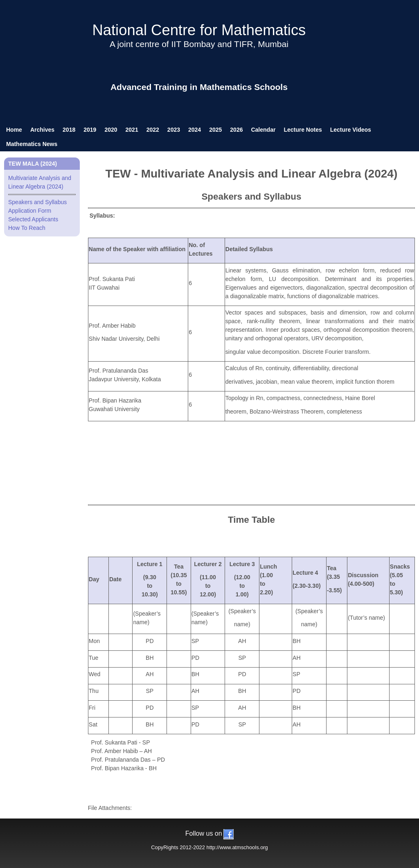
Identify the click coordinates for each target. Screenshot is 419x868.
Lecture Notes (303, 130)
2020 (111, 130)
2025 (215, 130)
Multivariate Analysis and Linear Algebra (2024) (42, 185)
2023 (174, 130)
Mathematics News (32, 144)
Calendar (263, 130)
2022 (153, 130)
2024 (195, 130)
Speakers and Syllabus (37, 202)
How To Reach (27, 228)
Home (14, 130)
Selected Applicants (33, 219)
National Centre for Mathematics (199, 30)
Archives (42, 130)
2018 (69, 130)
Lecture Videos (351, 130)
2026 (236, 130)
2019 (90, 130)
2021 (132, 130)
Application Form (30, 211)
